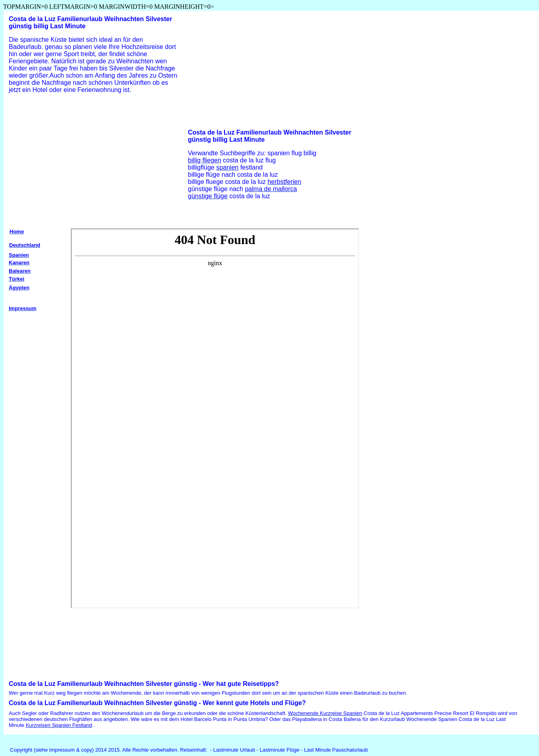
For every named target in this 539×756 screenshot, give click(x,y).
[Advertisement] (72, 162)
